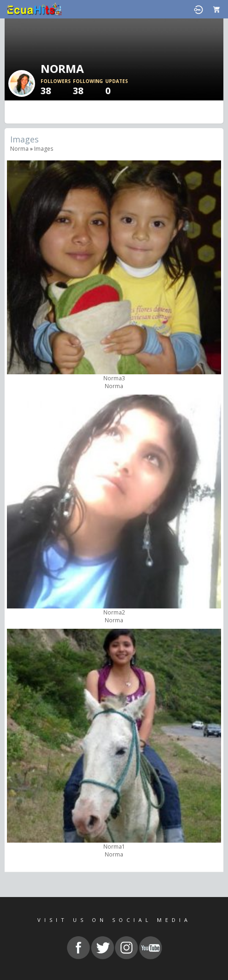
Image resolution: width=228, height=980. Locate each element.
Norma (19, 149)
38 (57, 87)
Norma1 (114, 847)
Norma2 (114, 612)
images (44, 149)
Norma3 (114, 378)
